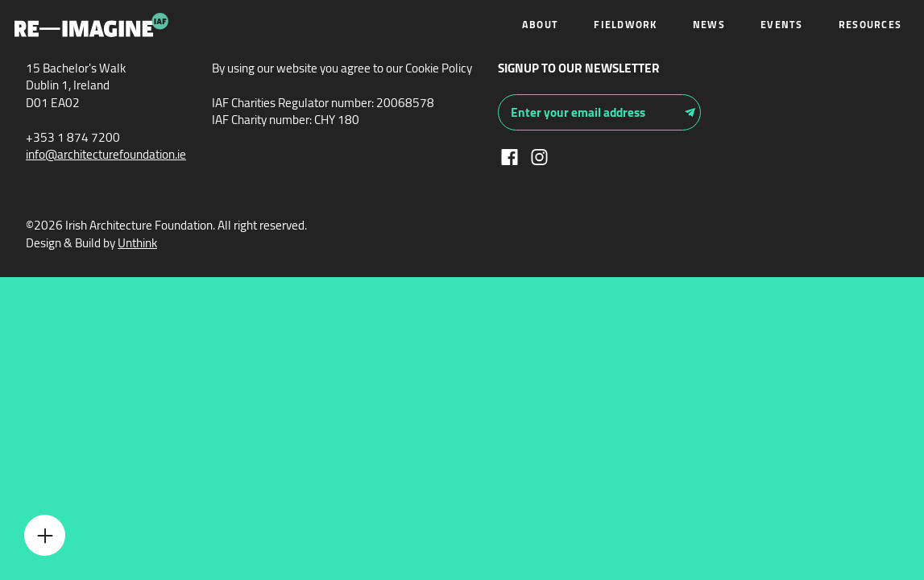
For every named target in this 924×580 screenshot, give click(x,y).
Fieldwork (625, 25)
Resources (870, 25)
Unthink (137, 243)
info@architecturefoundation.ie (106, 154)
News (709, 25)
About (540, 25)
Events (782, 25)
